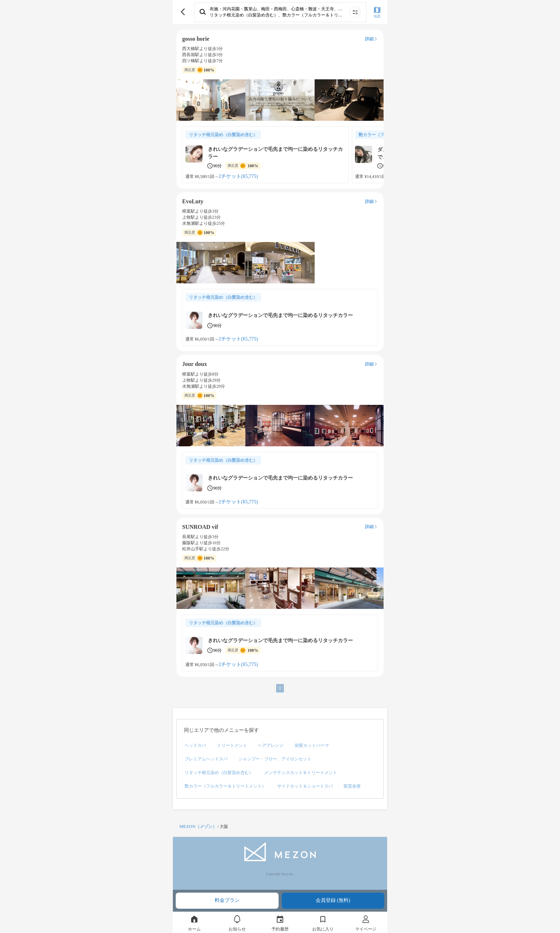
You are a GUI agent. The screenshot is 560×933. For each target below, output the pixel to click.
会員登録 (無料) (333, 900)
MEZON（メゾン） (198, 827)
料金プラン (227, 900)
